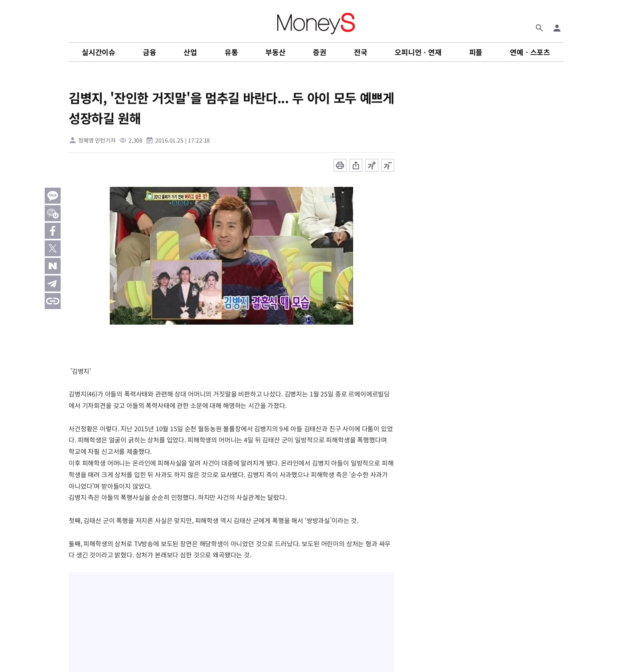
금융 (150, 52)
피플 (476, 52)
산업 (190, 52)
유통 (231, 52)
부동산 (275, 52)
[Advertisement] (600, 207)
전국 (361, 52)
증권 (320, 52)
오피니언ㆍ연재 (418, 52)
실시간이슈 (99, 52)
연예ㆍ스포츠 (530, 52)
